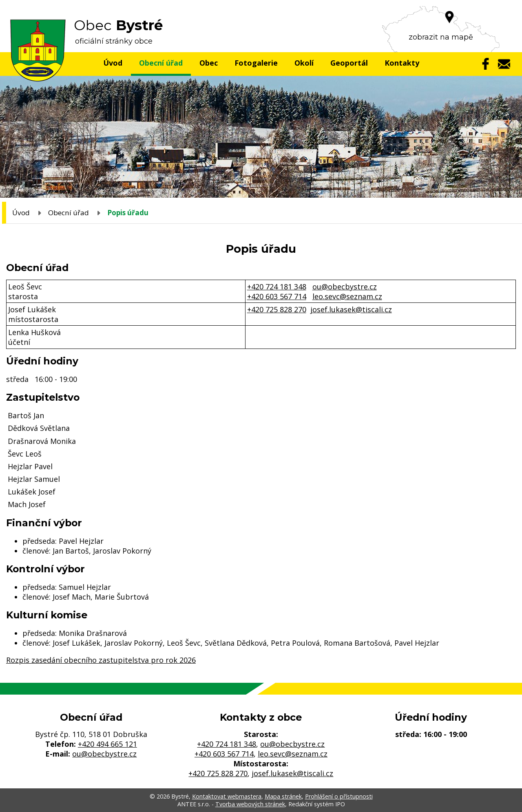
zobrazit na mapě (441, 37)
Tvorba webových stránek (250, 804)
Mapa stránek (283, 796)
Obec (209, 63)
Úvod (113, 63)
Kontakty (402, 63)
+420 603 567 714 (277, 296)
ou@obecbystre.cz (345, 287)
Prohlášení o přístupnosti (339, 796)
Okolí (304, 63)
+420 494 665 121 (107, 744)
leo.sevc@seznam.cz (347, 296)
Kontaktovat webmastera (227, 796)
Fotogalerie (256, 63)
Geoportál (349, 63)
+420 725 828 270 (277, 309)
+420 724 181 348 (277, 287)
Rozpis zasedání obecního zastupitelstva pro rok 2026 (101, 660)
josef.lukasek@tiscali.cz (351, 309)
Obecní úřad (161, 63)
